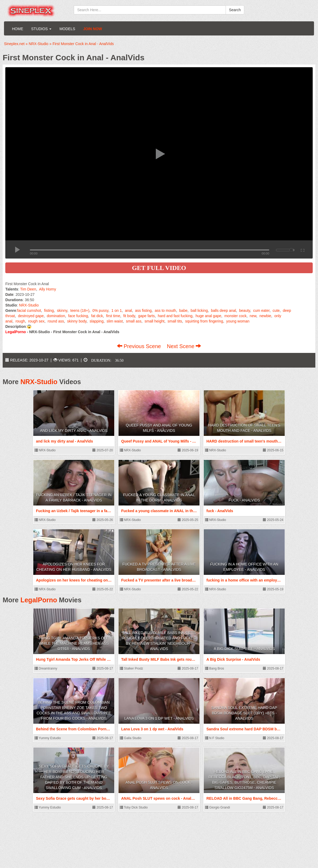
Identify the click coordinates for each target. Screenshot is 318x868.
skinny (62, 310)
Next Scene (184, 346)
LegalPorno (39, 600)
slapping (97, 321)
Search (235, 10)
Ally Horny (48, 289)
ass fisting (143, 310)
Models (67, 29)
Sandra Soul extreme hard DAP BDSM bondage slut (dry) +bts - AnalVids (244, 713)
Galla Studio (131, 738)
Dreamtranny (46, 668)
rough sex (36, 321)
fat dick (97, 316)
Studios (41, 29)
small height (155, 321)
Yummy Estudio (48, 738)
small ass (134, 321)
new (253, 316)
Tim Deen (28, 289)
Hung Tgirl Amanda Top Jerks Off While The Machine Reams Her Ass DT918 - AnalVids (74, 643)
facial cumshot (29, 310)
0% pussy (100, 310)
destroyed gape (31, 316)
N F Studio (215, 738)
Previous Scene (140, 346)
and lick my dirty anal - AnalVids (74, 431)
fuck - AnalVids (244, 500)
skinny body (77, 321)
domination (56, 316)
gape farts (146, 316)
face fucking (78, 316)
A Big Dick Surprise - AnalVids (244, 649)
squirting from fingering (204, 321)
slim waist (115, 321)
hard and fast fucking (175, 316)
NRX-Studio (29, 305)
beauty (245, 310)
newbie (265, 316)
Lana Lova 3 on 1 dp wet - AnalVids (159, 718)
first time (113, 316)
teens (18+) (80, 310)
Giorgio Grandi (217, 807)
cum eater (261, 310)
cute (276, 310)
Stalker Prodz (131, 668)
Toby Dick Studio (134, 807)
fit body (129, 316)
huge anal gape (208, 316)
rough (20, 321)
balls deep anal (223, 310)
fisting (49, 310)
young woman (238, 321)
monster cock (235, 316)
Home (18, 29)
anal (128, 310)
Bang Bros (215, 668)
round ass (56, 321)
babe (183, 310)
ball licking (199, 310)
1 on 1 (117, 310)
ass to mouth (165, 310)
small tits (175, 321)
